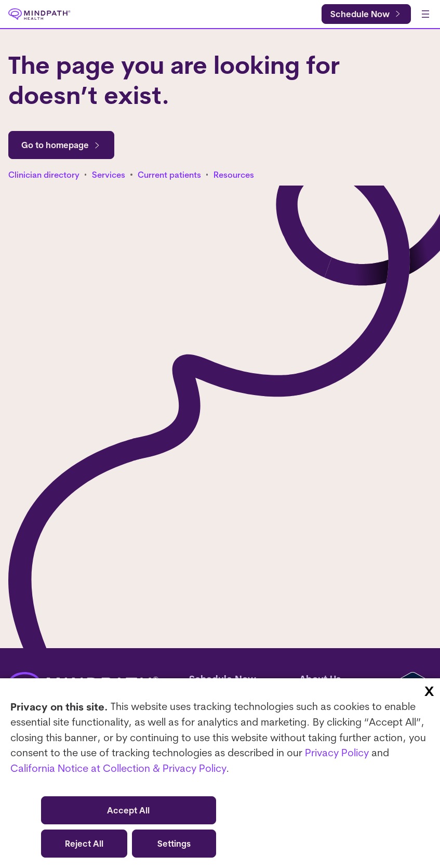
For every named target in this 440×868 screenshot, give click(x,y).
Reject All (84, 844)
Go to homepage (61, 145)
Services (109, 175)
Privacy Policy (337, 752)
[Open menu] (425, 14)
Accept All (128, 810)
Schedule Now (360, 14)
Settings (174, 844)
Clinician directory (44, 175)
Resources (234, 175)
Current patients (169, 175)
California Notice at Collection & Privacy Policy (118, 768)
